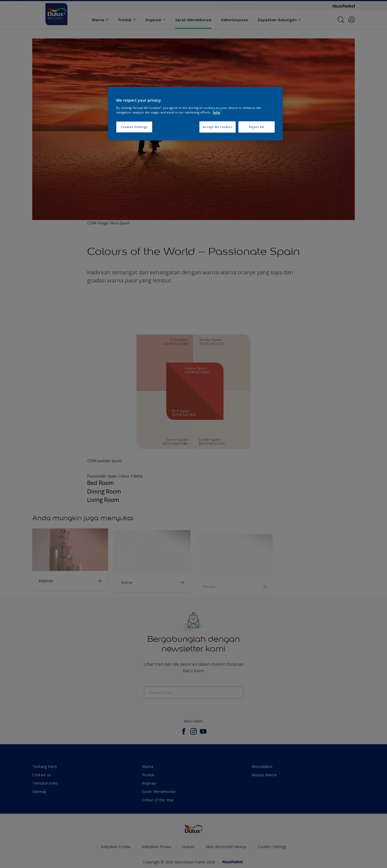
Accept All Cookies (218, 127)
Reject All (257, 127)
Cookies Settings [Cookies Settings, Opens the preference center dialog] (134, 127)
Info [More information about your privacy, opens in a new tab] (216, 112)
